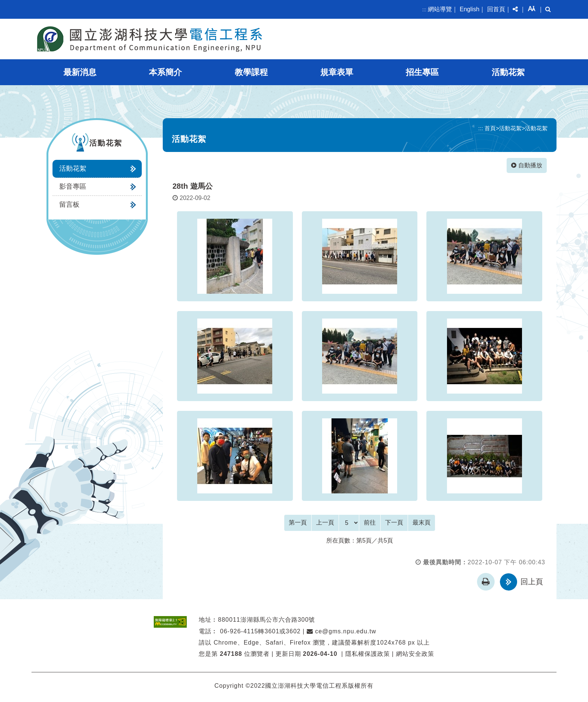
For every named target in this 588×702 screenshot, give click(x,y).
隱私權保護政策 (368, 654)
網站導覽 (440, 9)
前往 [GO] (370, 522)
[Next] (394, 523)
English (469, 9)
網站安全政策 (415, 654)
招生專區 (422, 72)
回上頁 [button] (532, 582)
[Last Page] (421, 523)
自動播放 (527, 165)
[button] (515, 9)
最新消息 (80, 72)
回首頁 (496, 9)
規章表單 (337, 72)
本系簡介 (165, 72)
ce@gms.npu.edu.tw (342, 631)
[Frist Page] (298, 523)
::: (424, 10)
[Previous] (325, 523)
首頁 (490, 128)
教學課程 (251, 72)
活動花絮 (508, 72)
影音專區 (73, 186)
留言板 (69, 204)
